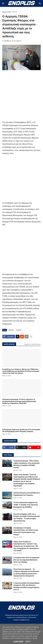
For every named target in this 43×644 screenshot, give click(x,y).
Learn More (18, 642)
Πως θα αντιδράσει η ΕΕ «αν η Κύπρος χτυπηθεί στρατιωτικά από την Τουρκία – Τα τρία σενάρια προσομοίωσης (27, 517)
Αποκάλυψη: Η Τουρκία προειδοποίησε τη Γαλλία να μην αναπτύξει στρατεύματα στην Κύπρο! (26, 531)
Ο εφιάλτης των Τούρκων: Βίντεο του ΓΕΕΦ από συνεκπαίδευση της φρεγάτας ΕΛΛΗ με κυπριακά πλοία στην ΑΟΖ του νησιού (21, 371)
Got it (28, 642)
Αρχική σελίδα (7, 12)
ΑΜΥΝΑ (15, 12)
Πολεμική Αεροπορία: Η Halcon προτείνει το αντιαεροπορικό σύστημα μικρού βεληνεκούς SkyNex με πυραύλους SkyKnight (19, 401)
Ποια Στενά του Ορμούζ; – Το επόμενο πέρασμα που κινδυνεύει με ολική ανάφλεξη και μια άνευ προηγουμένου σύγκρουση (26, 572)
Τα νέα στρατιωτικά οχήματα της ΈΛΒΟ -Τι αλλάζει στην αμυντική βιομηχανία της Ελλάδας (26, 505)
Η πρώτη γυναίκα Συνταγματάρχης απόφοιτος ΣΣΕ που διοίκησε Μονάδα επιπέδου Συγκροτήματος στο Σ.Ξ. (26, 586)
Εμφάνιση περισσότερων (33, 344)
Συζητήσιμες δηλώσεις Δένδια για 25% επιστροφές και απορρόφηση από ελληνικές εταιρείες (21, 430)
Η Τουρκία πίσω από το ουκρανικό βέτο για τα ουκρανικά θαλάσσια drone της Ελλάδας (26, 560)
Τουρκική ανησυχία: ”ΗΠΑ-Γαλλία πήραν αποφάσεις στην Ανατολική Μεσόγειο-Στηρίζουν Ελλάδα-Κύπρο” (26, 464)
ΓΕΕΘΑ (19, 330)
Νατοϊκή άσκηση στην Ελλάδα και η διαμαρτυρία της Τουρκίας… (27, 494)
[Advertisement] (21, 95)
